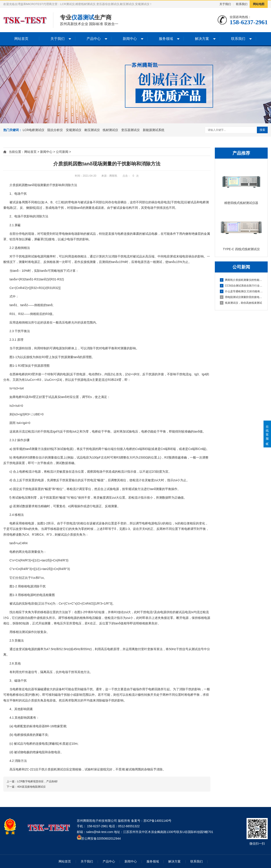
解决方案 (202, 39)
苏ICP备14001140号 (158, 821)
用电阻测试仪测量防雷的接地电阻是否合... (241, 297)
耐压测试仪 (92, 130)
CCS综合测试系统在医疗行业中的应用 (241, 286)
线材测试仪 (110, 130)
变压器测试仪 (130, 130)
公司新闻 (62, 152)
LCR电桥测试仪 (33, 130)
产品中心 (94, 39)
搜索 (262, 130)
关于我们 (225, 4)
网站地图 (259, 4)
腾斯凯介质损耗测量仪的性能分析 (241, 280)
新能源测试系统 (154, 130)
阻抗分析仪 (55, 130)
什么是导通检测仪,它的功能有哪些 (241, 291)
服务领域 (166, 39)
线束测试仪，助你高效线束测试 (241, 303)
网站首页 (21, 39)
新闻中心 (130, 39)
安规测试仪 (74, 130)
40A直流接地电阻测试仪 (31, 787)
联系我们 (242, 4)
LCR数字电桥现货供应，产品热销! (37, 781)
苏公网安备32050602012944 (101, 838)
